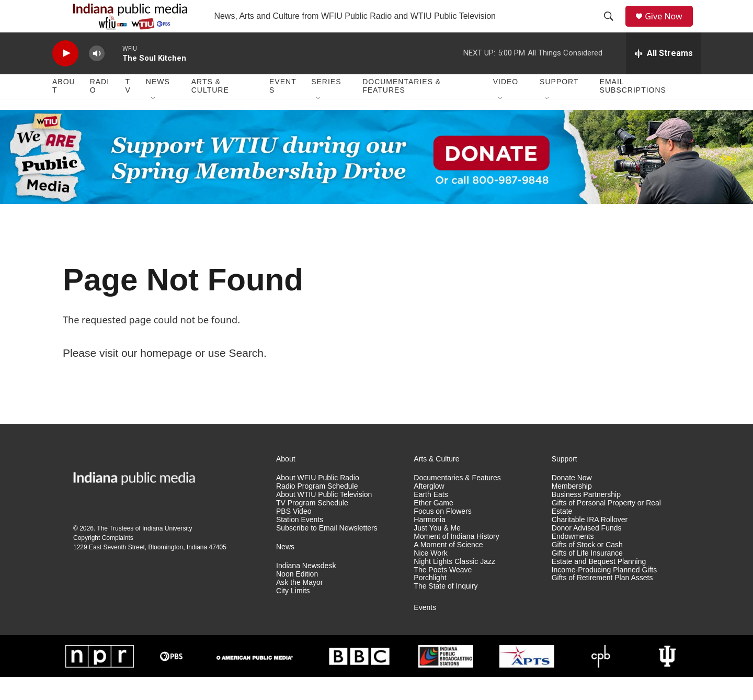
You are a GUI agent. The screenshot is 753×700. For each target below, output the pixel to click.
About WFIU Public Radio (318, 500)
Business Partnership (586, 517)
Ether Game (433, 526)
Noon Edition (297, 597)
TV (128, 109)
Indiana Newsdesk (306, 588)
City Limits (293, 613)
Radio (100, 109)
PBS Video (294, 534)
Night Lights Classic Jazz (454, 584)
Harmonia (430, 542)
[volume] (97, 76)
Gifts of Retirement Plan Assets (602, 601)
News (158, 105)
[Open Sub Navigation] (154, 121)
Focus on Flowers (442, 534)
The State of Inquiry (446, 609)
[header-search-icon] (612, 28)
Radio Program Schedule (317, 509)
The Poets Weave (443, 592)
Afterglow (429, 509)
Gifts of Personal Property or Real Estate (606, 530)
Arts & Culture (210, 109)
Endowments (573, 559)
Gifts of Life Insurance (587, 576)
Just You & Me (437, 551)
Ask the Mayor (299, 605)
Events (283, 109)
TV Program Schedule (312, 526)
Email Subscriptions (633, 109)
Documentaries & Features (402, 109)
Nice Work (430, 576)
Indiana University (167, 551)
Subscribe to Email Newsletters (327, 551)
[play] (65, 76)
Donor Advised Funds (587, 551)
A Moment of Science (448, 567)
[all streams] (663, 76)
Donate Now (572, 500)
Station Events (300, 542)
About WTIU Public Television (324, 517)
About (64, 109)
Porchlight (430, 601)
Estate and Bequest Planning (599, 584)
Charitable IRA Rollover (590, 542)
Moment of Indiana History (456, 559)
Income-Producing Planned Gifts (604, 592)
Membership (572, 509)
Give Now (669, 27)
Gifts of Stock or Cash (587, 567)
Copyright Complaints (103, 560)
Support (559, 105)
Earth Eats (431, 517)
